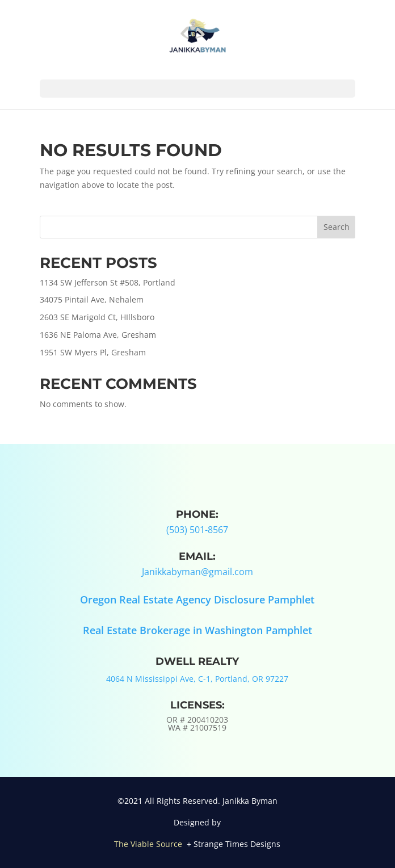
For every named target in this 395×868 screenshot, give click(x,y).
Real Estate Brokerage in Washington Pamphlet (197, 630)
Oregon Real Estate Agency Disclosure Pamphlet (197, 599)
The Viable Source (149, 844)
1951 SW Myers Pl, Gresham (93, 352)
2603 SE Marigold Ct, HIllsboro (97, 317)
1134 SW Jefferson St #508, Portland (108, 282)
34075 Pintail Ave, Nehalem (92, 299)
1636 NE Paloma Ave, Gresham (98, 335)
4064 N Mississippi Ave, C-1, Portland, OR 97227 (197, 679)
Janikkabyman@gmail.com (197, 572)
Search (337, 227)
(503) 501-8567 (197, 530)
